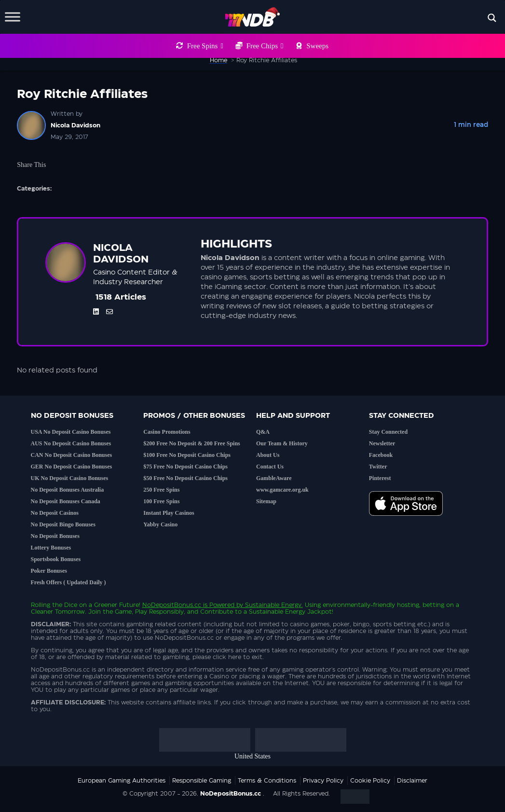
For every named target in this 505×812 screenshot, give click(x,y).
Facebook (381, 455)
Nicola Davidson (75, 125)
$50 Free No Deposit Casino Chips (185, 478)
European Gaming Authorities (122, 781)
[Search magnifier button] (492, 18)
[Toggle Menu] (13, 17)
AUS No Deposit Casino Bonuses (71, 443)
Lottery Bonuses (51, 548)
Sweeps (317, 46)
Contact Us (270, 467)
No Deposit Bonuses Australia (68, 490)
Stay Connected (388, 432)
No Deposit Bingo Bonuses (63, 524)
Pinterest (380, 478)
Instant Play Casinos (169, 513)
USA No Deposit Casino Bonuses (71, 432)
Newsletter (382, 443)
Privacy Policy (323, 781)
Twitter (378, 467)
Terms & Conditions (267, 781)
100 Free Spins (161, 501)
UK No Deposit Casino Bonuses (70, 478)
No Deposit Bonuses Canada (66, 501)
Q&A (263, 432)
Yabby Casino (160, 524)
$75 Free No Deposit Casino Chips (185, 467)
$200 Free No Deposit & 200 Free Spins (192, 443)
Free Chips (265, 46)
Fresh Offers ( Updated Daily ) (68, 582)
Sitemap (266, 501)
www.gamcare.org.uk (282, 490)
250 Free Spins (161, 490)
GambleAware (274, 478)
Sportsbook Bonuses (56, 559)
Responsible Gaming (202, 781)
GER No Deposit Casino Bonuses (72, 467)
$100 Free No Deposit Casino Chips (187, 455)
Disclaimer (412, 781)
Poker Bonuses (49, 571)
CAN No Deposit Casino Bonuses (72, 455)
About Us (268, 455)
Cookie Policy (370, 781)
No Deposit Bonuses (55, 536)
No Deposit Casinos (55, 513)
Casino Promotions (167, 432)
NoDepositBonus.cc (172, 605)
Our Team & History (282, 443)
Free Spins (205, 46)
